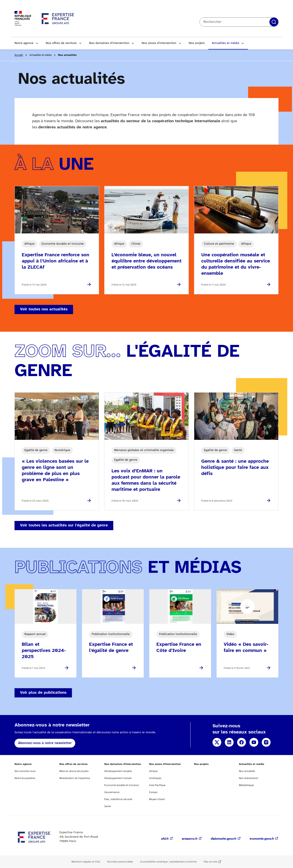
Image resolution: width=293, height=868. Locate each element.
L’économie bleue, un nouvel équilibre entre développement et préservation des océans (146, 261)
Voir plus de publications (43, 693)
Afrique (153, 771)
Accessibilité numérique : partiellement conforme (168, 862)
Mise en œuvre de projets (74, 771)
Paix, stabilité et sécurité (118, 799)
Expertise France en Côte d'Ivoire (179, 648)
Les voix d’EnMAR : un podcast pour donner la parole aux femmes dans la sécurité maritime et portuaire (146, 480)
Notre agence (24, 43)
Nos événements (249, 778)
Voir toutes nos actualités (44, 309)
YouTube (254, 742)
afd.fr (165, 839)
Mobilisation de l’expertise (75, 778)
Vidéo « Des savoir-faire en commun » (246, 648)
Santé (108, 806)
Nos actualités (247, 771)
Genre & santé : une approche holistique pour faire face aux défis (235, 468)
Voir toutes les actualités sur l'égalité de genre (64, 525)
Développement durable (118, 771)
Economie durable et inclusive (122, 785)
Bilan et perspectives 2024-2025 (44, 651)
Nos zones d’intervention (159, 43)
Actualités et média (225, 43)
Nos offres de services (61, 43)
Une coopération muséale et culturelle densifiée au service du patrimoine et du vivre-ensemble (236, 264)
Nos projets (197, 43)
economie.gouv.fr (262, 839)
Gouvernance (112, 792)
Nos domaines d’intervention (109, 43)
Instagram (266, 742)
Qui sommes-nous (25, 771)
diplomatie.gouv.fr (224, 839)
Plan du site (210, 862)
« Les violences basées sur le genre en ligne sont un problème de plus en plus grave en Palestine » (55, 471)
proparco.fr (190, 839)
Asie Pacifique (157, 785)
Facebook (242, 742)
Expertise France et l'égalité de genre (111, 648)
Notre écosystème (25, 778)
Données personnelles (120, 862)
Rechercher (274, 22)
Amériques (155, 778)
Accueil (19, 55)
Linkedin (229, 742)
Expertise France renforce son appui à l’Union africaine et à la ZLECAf (56, 261)
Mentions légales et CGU (86, 862)
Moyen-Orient (157, 799)
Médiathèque (246, 785)
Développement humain (118, 778)
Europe (153, 792)
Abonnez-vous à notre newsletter (45, 743)
